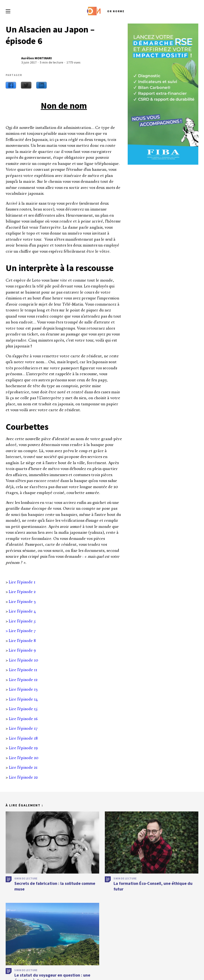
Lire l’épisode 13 (23, 690)
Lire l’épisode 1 (22, 582)
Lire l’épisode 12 (23, 680)
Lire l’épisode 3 (22, 602)
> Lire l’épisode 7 (21, 631)
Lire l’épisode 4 (22, 612)
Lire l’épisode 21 (23, 768)
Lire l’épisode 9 (22, 651)
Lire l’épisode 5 (22, 621)
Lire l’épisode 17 (23, 729)
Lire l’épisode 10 (24, 660)
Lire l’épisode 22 (23, 778)
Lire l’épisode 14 (23, 699)
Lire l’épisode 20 (24, 758)
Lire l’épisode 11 (23, 670)
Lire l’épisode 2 (22, 592)
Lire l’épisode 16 (23, 719)
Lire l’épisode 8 (22, 641)
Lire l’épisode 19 (23, 748)
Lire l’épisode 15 (23, 709)
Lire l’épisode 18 (23, 739)
